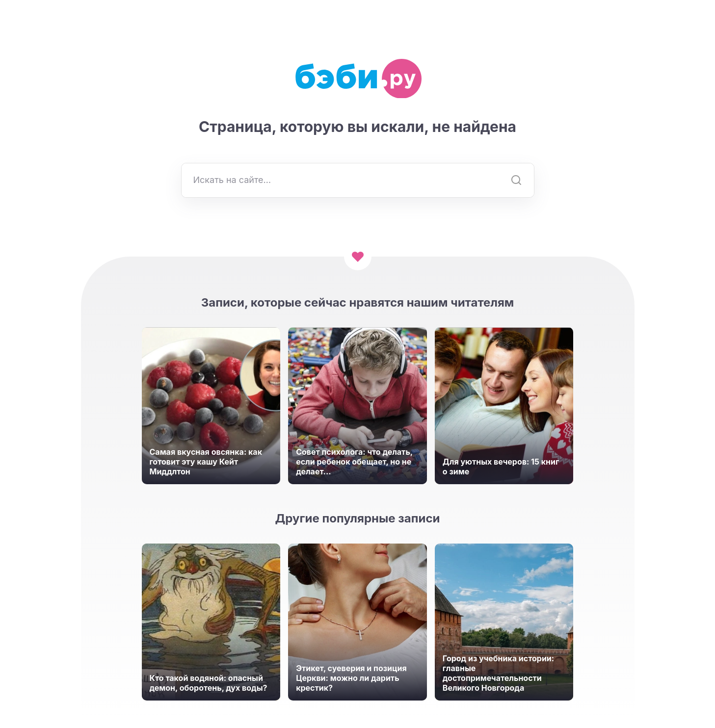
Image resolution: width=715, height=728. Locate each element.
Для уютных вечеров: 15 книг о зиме (501, 467)
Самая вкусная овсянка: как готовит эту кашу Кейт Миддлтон (206, 462)
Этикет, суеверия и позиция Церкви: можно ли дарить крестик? (351, 678)
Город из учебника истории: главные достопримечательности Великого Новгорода (498, 673)
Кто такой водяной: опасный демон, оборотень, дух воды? (209, 683)
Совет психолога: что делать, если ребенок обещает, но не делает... (354, 462)
